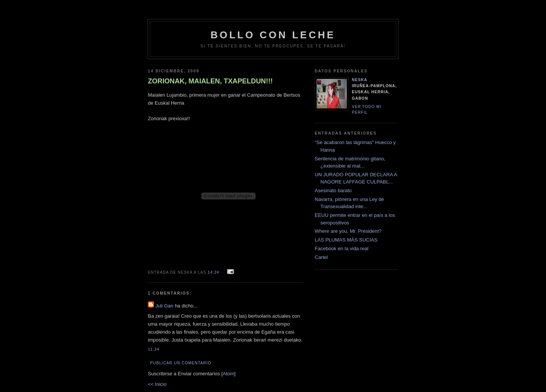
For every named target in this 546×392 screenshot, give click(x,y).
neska (360, 80)
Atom (228, 374)
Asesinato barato (333, 191)
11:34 (154, 349)
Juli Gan (165, 306)
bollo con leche (273, 35)
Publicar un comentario (181, 363)
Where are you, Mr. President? (348, 231)
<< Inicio (157, 384)
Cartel (321, 257)
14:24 (214, 272)
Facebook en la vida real (342, 249)
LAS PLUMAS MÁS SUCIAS (346, 240)
